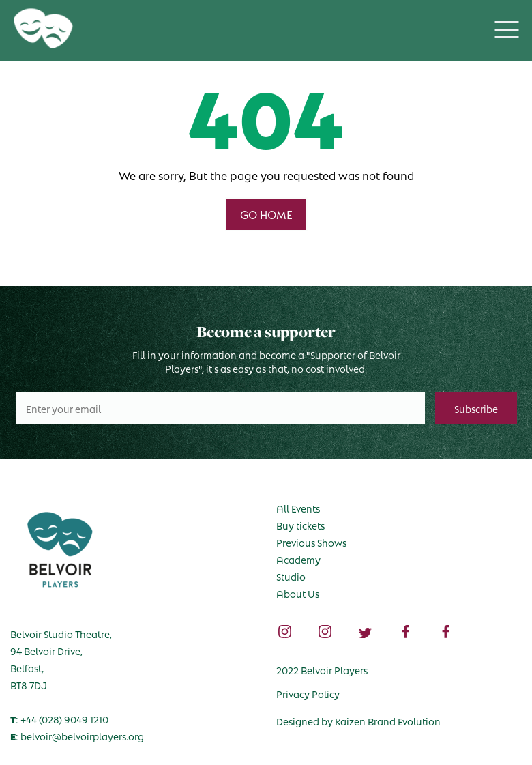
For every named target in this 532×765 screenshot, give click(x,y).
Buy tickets (300, 525)
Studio (291, 576)
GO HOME (266, 214)
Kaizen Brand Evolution (388, 721)
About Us (298, 593)
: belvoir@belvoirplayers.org (77, 736)
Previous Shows (311, 542)
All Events (298, 508)
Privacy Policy (308, 693)
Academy (298, 559)
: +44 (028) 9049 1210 (59, 719)
